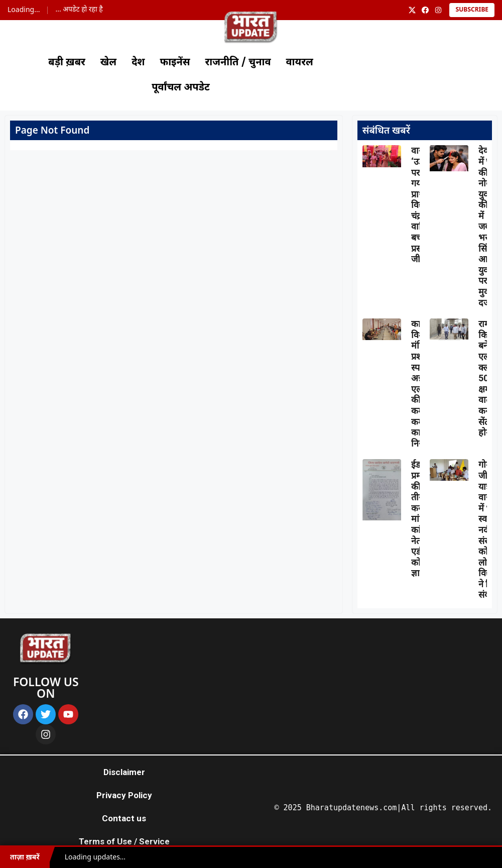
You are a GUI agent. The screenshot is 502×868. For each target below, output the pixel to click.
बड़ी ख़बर (67, 63)
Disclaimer (124, 772)
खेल (108, 63)
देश (138, 63)
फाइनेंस (175, 63)
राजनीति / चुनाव (238, 63)
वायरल (299, 63)
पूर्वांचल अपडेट (181, 88)
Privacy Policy (124, 795)
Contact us (124, 818)
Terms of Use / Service (124, 841)
